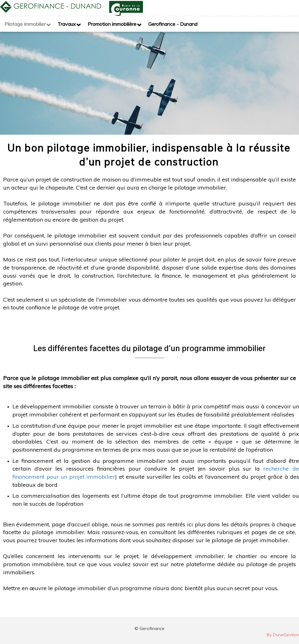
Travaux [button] (67, 24)
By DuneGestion (283, 635)
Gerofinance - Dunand (173, 24)
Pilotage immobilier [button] (25, 24)
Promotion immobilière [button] (112, 24)
